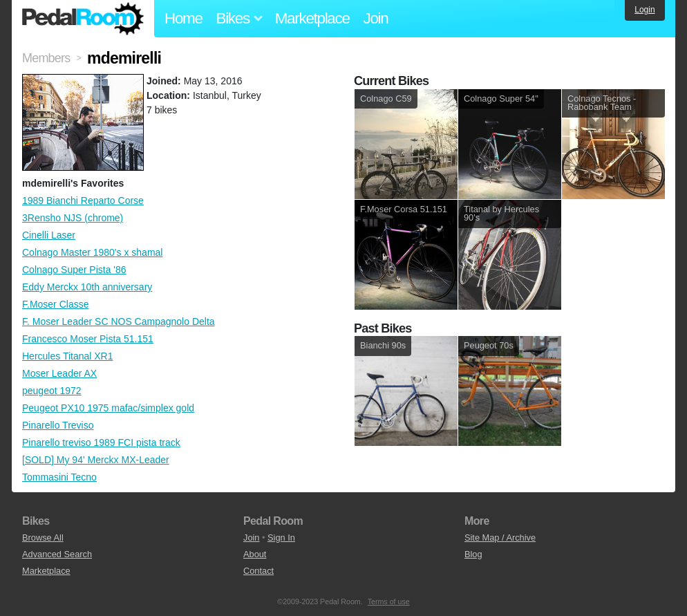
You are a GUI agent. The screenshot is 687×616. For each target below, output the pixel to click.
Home (183, 18)
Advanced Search (57, 554)
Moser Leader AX (59, 373)
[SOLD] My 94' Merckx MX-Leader (96, 460)
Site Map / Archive (500, 538)
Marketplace (312, 18)
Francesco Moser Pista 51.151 (88, 339)
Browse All (43, 538)
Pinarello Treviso (58, 425)
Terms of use (389, 601)
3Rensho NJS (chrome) (73, 218)
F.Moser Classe (55, 304)
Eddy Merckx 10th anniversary (87, 287)
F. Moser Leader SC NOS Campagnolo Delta (119, 321)
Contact (258, 571)
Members (46, 58)
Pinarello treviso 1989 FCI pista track (101, 442)
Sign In (281, 538)
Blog (473, 554)
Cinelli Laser (49, 235)
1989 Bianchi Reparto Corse (83, 200)
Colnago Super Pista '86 (74, 270)
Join (376, 18)
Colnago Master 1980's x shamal (92, 252)
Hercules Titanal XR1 (68, 356)
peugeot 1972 (52, 391)
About (255, 554)
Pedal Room (83, 19)
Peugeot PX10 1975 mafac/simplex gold (108, 408)
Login (644, 10)
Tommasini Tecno (59, 477)
